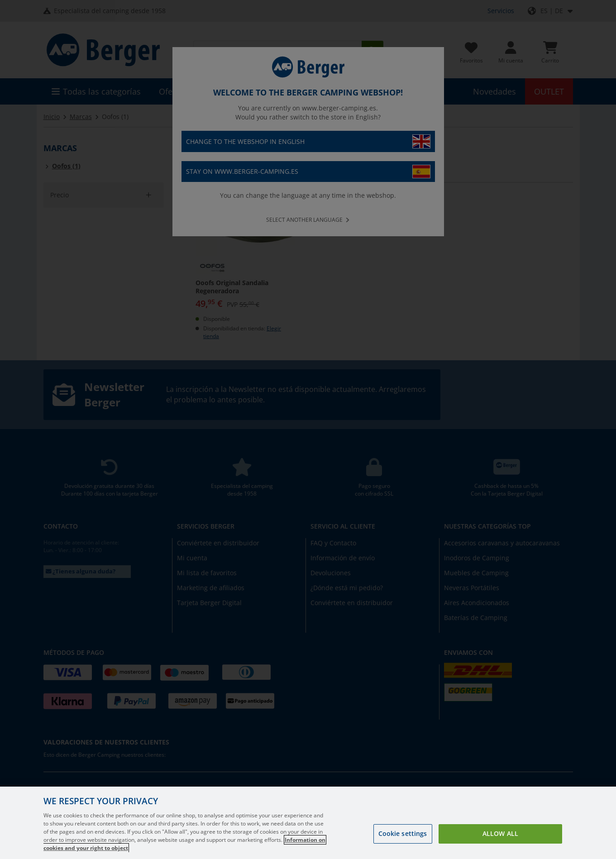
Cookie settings (403, 833)
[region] (308, 823)
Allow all (500, 833)
